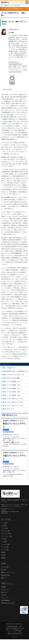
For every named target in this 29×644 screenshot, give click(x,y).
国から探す (4, 570)
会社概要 (3, 587)
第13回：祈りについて (8, 409)
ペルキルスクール (13, 30)
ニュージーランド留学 (7, 536)
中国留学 (3, 552)
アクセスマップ (5, 590)
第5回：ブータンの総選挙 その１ (12, 382)
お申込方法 (4, 595)
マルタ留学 (4, 539)
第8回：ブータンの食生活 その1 (11, 392)
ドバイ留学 (4, 542)
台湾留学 (3, 555)
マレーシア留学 (5, 550)
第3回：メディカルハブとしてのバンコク (13, 375)
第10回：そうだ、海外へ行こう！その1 (13, 399)
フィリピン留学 (5, 547)
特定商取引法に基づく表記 (8, 603)
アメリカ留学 (4, 523)
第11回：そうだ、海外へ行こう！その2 (13, 402)
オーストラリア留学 (6, 534)
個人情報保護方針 (5, 600)
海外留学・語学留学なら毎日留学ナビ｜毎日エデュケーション (14, 501)
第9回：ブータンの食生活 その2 (11, 395)
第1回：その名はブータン (9, 368)
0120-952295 (8, 464)
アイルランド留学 (5, 531)
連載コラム (4, 578)
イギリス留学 (4, 528)
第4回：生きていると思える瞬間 (11, 378)
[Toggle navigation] (27, 2)
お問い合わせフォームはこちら (11, 435)
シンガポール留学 (5, 544)
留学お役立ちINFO (6, 575)
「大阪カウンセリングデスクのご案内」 (14, 471)
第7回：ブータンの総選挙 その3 (11, 388)
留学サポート (4, 592)
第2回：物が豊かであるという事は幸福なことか (15, 371)
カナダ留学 (4, 526)
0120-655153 (8, 432)
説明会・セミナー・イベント (8, 572)
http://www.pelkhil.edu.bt (15, 64)
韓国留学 (3, 558)
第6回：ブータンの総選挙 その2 (11, 385)
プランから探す (5, 567)
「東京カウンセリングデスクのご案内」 (14, 439)
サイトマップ (4, 598)
